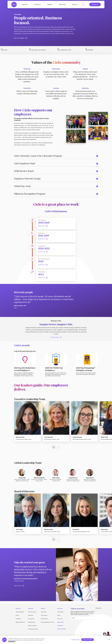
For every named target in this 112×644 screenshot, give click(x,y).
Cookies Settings (75, 640)
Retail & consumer (32, 626)
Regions (50, 5)
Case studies (60, 612)
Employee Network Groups (56, 179)
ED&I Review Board (56, 171)
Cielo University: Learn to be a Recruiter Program (56, 156)
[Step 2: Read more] (43, 239)
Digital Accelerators (20, 622)
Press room (60, 619)
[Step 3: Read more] (43, 252)
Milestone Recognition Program (56, 194)
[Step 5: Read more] (43, 278)
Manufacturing (31, 622)
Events (59, 615)
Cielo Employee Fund (56, 164)
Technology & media (33, 629)
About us (75, 5)
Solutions (25, 5)
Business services (32, 612)
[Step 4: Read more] (43, 265)
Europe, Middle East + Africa (47, 622)
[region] (56, 640)
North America (44, 619)
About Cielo (60, 622)
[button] (58, 447)
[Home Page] (14, 5)
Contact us (95, 5)
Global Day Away (56, 186)
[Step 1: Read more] (43, 226)
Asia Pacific (44, 612)
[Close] (109, 640)
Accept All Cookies (88, 640)
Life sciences (31, 619)
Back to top (99, 608)
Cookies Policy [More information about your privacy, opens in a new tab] (12, 641)
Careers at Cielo (61, 629)
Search (83, 5)
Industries (37, 5)
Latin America (44, 615)
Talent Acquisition (20, 612)
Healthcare (31, 615)
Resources (62, 5)
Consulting (18, 619)
